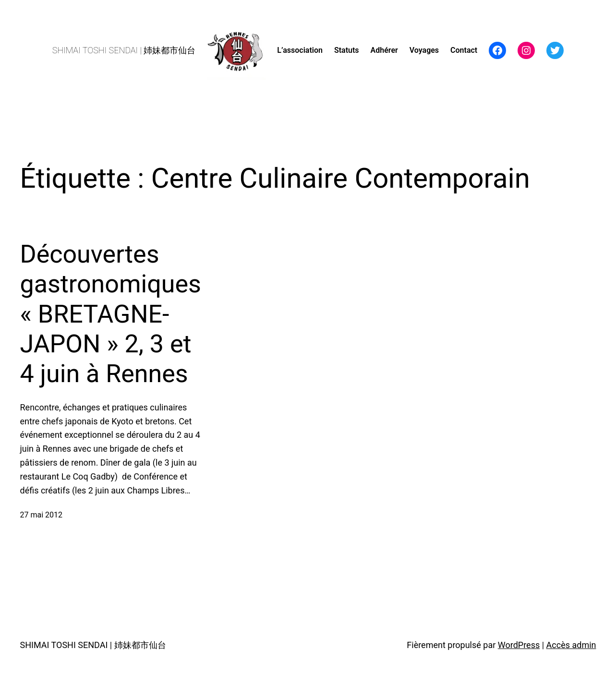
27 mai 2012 (42, 515)
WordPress (519, 645)
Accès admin (571, 645)
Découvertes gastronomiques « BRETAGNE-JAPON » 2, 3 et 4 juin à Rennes (111, 314)
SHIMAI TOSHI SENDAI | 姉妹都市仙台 (124, 50)
